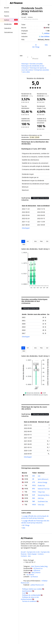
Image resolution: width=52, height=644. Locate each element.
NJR (34, 495)
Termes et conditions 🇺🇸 (30, 601)
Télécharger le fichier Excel (40, 198)
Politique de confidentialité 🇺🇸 (32, 595)
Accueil (24, 17)
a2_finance (30, 575)
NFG (34, 489)
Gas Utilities (45, 36)
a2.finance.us (38, 568)
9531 (34, 492)
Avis (29, 556)
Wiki (46, 45)
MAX (24, 244)
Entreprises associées (42, 70)
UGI (34, 476)
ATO (34, 482)
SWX (34, 501)
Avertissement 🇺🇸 (28, 591)
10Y (28, 241)
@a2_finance (36, 572)
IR (36, 45)
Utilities (47, 33)
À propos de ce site (33, 552)
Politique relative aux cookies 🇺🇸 (33, 589)
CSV (47, 241)
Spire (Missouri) (43, 479)
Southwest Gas (43, 501)
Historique (25, 64)
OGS (34, 498)
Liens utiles (26, 72)
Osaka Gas (41, 485)
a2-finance (34, 577)
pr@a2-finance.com (37, 585)
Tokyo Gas (41, 492)
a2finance (37, 570)
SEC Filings (36, 47)
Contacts (24, 556)
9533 (34, 505)
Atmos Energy (42, 482)
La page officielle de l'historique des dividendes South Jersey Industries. (35, 522)
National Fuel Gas (44, 489)
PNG (41, 241)
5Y (23, 241)
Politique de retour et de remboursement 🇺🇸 (30, 598)
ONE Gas (41, 498)
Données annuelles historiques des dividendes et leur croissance (33, 66)
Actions (30, 17)
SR (33, 479)
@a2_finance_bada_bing (39, 566)
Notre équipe (32, 554)
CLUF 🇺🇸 (25, 593)
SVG (35, 241)
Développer (26, 228)
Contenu (41, 554)
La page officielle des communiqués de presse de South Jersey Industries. (35, 517)
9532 (34, 486)
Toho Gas (41, 505)
